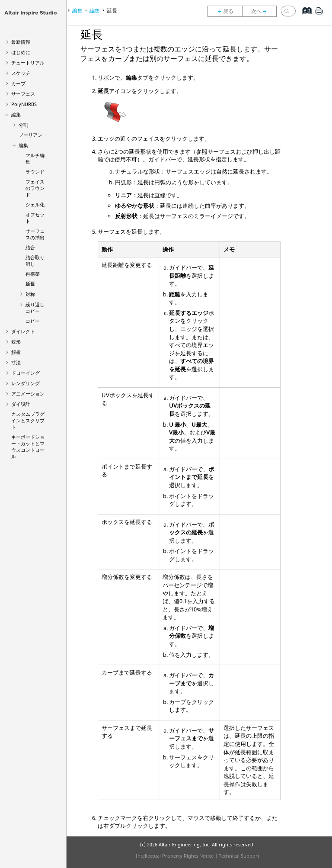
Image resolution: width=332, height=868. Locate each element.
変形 (16, 342)
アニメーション (28, 394)
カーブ (18, 83)
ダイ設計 (21, 404)
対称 (30, 294)
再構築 (33, 274)
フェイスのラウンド (35, 188)
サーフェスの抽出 (35, 234)
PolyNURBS (24, 104)
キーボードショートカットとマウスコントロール (28, 447)
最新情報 (21, 42)
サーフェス (23, 94)
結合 (30, 247)
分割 (23, 125)
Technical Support (239, 856)
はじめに (21, 52)
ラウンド (35, 172)
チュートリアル (28, 63)
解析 (16, 352)
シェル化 (35, 204)
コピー (33, 321)
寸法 (16, 362)
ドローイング (26, 373)
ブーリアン (30, 135)
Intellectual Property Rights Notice (175, 856)
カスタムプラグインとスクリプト (28, 420)
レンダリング (26, 383)
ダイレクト (23, 331)
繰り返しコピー (35, 308)
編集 (16, 114)
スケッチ (21, 73)
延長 (30, 284)
